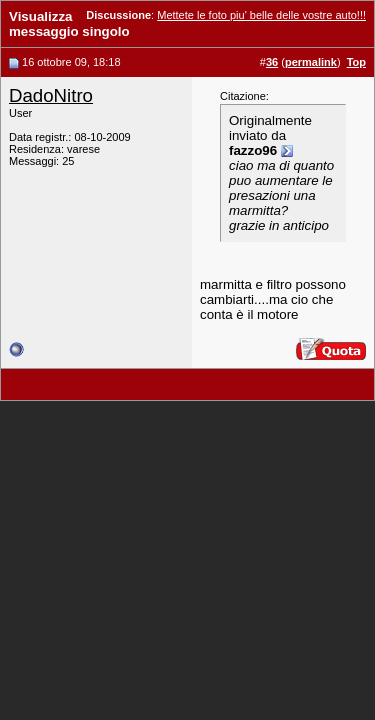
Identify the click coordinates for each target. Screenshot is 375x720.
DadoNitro (51, 95)
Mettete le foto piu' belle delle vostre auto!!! (261, 15)
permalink (311, 62)
